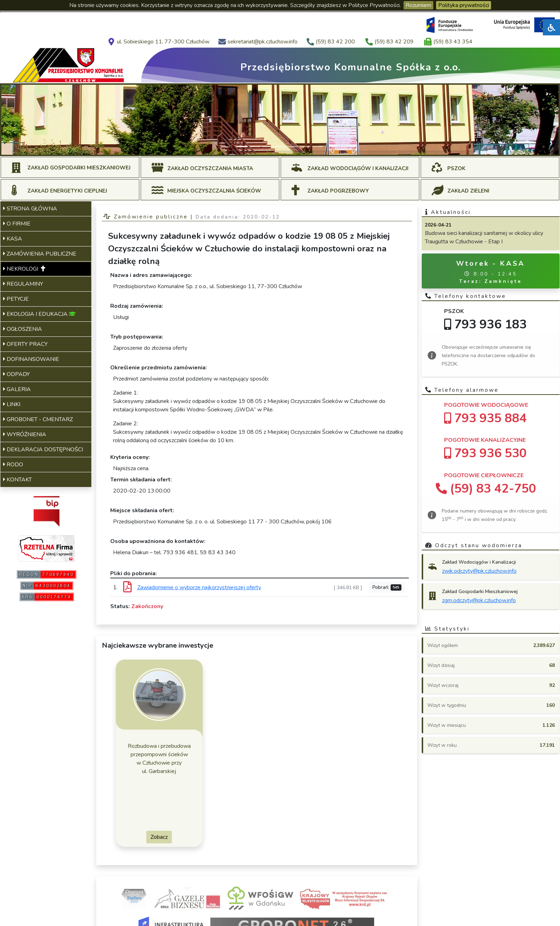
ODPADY (16, 374)
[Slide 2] (255, 147)
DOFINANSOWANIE (31, 359)
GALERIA (17, 389)
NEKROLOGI (24, 269)
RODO (13, 465)
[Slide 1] (242, 147)
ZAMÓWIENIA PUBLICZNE (40, 254)
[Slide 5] (293, 147)
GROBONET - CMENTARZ (38, 419)
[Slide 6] (305, 147)
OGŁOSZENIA (23, 329)
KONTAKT (17, 480)
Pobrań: (387, 587)
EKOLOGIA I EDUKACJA (40, 314)
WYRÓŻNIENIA (25, 434)
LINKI (12, 404)
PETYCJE (16, 299)
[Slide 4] (280, 147)
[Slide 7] (318, 147)
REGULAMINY (23, 284)
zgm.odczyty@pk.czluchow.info (479, 600)
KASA (13, 239)
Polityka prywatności (464, 5)
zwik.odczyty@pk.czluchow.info (479, 571)
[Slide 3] (267, 147)
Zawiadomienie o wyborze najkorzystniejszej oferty (199, 587)
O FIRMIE (17, 224)
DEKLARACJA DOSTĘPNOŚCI (43, 450)
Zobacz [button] (159, 837)
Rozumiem (418, 5)
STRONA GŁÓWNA (30, 209)
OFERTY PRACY (25, 344)
